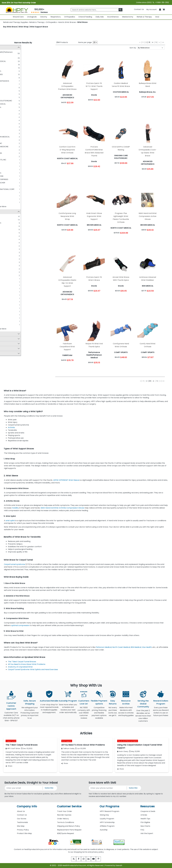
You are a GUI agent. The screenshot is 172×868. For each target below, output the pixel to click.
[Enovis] (5, 58)
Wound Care (18, 17)
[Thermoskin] (5, 276)
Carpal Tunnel (11, 741)
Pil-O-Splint (12, 302)
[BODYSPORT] (5, 140)
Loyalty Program (107, 819)
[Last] (163, 42)
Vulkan (10, 325)
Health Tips (145, 819)
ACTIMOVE (12, 226)
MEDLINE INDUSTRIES (16, 74)
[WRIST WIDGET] (5, 202)
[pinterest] (101, 859)
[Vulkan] (5, 325)
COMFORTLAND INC (16, 143)
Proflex (10, 246)
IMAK (9, 253)
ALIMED (10, 163)
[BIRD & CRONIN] (5, 169)
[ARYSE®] (5, 87)
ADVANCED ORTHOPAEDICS (19, 81)
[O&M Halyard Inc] (5, 150)
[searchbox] (97, 10)
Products (62, 42)
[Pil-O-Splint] (5, 302)
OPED (10, 120)
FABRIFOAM (12, 117)
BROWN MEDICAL (15, 84)
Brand (7, 212)
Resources (147, 806)
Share (9, 766)
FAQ (142, 830)
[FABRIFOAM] (5, 117)
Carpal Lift (12, 282)
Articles (144, 815)
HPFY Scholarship (107, 822)
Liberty (10, 240)
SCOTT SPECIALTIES (16, 153)
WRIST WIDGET (14, 202)
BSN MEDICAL (13, 65)
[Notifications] (160, 9)
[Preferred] (5, 305)
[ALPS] (5, 166)
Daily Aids (100, 17)
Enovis (10, 58)
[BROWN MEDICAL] (5, 84)
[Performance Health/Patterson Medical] (5, 52)
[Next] (159, 42)
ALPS (9, 166)
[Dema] (5, 289)
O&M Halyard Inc (14, 150)
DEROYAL (11, 94)
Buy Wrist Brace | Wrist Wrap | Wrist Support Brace (26, 27)
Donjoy (10, 292)
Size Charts (145, 826)
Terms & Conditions (66, 822)
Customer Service (69, 806)
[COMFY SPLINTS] (5, 110)
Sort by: (133, 48)
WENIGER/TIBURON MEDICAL (19, 137)
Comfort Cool (13, 230)
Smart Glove (13, 312)
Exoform (11, 299)
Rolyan (10, 217)
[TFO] (5, 318)
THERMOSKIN (13, 133)
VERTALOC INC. (14, 156)
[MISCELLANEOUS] (5, 130)
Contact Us (139, 9)
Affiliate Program (107, 826)
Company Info (27, 806)
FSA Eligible (145, 822)
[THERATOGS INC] (5, 199)
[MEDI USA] (5, 186)
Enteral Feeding (85, 17)
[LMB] (5, 256)
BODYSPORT (13, 140)
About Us (21, 811)
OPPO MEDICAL (14, 193)
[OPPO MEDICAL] (5, 192)
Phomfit (11, 262)
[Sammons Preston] (5, 223)
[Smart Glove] (5, 312)
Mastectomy (128, 17)
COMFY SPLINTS (14, 110)
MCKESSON (12, 97)
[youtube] (95, 859)
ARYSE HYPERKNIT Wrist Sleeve (66, 480)
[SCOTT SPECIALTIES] (5, 153)
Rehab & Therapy (144, 17)
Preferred (11, 305)
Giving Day (104, 815)
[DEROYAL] (5, 94)
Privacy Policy (23, 830)
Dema (10, 289)
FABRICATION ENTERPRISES (19, 179)
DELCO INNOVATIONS (16, 176)
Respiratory (56, 17)
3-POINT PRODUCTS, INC (18, 160)
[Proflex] (5, 246)
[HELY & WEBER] (5, 68)
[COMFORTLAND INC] (5, 143)
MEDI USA (11, 186)
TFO (9, 318)
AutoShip (104, 830)
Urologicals (32, 17)
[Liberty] (5, 239)
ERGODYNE (12, 114)
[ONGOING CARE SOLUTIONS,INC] (5, 101)
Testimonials (22, 822)
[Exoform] (5, 299)
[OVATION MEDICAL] (5, 107)
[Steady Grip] (5, 269)
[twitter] (71, 859)
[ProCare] (5, 220)
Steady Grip (12, 269)
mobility (16, 508)
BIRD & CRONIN (14, 170)
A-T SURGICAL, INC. (15, 71)
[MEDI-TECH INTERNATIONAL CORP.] (5, 189)
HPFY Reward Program (110, 811)
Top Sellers (9, 334)
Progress (11, 266)
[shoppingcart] (164, 9)
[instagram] (83, 859)
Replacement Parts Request (69, 830)
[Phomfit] (5, 262)
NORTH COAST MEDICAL (17, 61)
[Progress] (5, 266)
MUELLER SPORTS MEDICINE (19, 147)
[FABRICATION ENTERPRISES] (5, 179)
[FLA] (5, 233)
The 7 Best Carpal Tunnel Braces (22, 662)
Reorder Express (64, 815)
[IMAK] (5, 253)
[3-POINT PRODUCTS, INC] (5, 160)
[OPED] (5, 120)
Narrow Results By (23, 43)
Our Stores (22, 819)
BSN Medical (136, 647)
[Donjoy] (5, 292)
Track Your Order (65, 811)
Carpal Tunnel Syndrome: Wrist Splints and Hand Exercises (33, 669)
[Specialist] (5, 315)
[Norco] (5, 243)
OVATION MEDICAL (15, 107)
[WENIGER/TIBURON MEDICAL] (5, 137)
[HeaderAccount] (151, 9)
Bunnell (10, 249)
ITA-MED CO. (13, 127)
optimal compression (20, 625)
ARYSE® (10, 88)
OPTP (10, 196)
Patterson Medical (104, 647)
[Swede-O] (5, 272)
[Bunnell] (5, 249)
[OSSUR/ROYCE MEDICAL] (5, 104)
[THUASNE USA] (5, 124)
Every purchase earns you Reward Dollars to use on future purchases (161, 713)
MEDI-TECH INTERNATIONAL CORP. (22, 189)
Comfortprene (14, 285)
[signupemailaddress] (24, 788)
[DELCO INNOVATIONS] (5, 176)
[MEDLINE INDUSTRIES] (5, 74)
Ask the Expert (147, 833)
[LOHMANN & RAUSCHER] (5, 183)
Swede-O (11, 272)
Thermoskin (12, 276)
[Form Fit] (5, 236)
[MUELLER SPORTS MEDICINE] (5, 147)
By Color (8, 354)
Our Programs (109, 806)
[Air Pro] (5, 279)
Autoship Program (68, 701)
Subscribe (49, 788)
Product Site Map (24, 833)
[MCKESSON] (5, 97)
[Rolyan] (5, 217)
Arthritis (12, 427)
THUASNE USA (13, 124)
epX (9, 295)
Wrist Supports (67, 741)
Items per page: (85, 42)
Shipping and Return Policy (69, 826)
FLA (9, 233)
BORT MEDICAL (14, 91)
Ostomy (44, 17)
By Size (7, 349)
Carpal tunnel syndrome (14, 564)
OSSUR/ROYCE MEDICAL (17, 104)
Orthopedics (70, 17)
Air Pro (10, 279)
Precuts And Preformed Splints (128, 741)
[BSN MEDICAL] (5, 65)
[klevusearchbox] (120, 10)
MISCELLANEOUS (14, 130)
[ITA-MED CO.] (5, 127)
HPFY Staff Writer (13, 748)
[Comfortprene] (5, 285)
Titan (9, 322)
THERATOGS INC (14, 199)
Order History (63, 819)
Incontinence (113, 17)
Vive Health (147, 647)
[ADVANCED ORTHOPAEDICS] (5, 81)
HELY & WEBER (13, 68)
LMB (9, 256)
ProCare (11, 220)
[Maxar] (5, 259)
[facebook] (77, 859)
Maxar (10, 259)
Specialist (11, 315)
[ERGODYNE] (5, 114)
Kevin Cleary (123, 751)
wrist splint (10, 521)
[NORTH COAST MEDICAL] (5, 61)
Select (10, 308)
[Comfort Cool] (5, 230)
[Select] (5, 308)
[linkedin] (89, 859)
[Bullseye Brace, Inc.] (5, 173)
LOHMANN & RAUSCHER (17, 183)
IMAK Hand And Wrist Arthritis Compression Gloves (62, 508)
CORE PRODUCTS (15, 78)
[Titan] (5, 321)
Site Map (21, 826)
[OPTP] (5, 196)
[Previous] (140, 42)
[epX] (5, 295)
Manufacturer (10, 47)
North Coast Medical (121, 647)
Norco (10, 243)
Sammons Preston (15, 223)
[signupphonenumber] (108, 788)
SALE (157, 17)
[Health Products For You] (17, 10)
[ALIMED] (5, 163)
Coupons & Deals (148, 811)
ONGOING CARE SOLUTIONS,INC (21, 101)
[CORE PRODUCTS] (5, 78)
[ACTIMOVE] (5, 226)
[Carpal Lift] (5, 282)
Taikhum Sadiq (68, 748)
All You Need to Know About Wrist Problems (27, 664)
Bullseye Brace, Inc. (15, 173)
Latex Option (10, 344)
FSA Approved (11, 339)
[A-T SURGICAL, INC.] (5, 71)
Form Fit (11, 236)
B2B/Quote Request (66, 833)
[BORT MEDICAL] (5, 91)
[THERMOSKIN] (5, 133)
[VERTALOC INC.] (5, 156)
